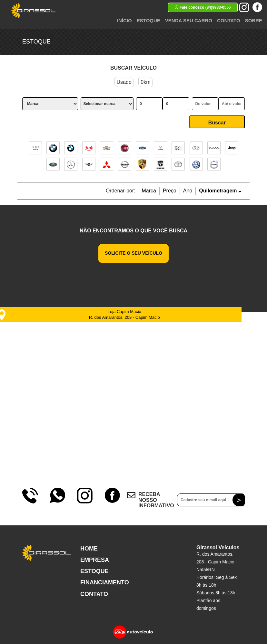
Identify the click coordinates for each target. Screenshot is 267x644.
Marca (149, 191)
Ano (188, 191)
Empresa (95, 560)
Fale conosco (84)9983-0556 (203, 7)
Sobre (254, 20)
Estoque (148, 20)
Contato (229, 20)
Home (89, 549)
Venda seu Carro (189, 20)
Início (124, 20)
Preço (170, 191)
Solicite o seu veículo (133, 253)
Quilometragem (220, 191)
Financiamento (105, 582)
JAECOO (214, 148)
